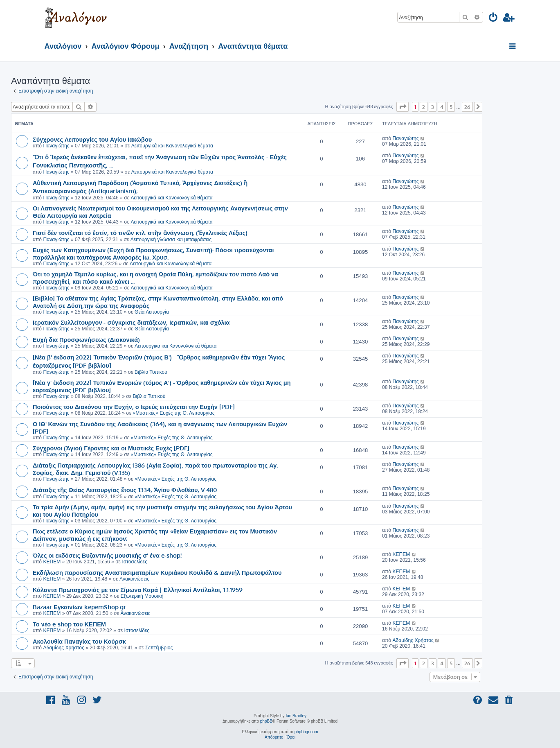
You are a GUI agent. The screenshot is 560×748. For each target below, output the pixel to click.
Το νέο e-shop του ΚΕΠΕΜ (69, 624)
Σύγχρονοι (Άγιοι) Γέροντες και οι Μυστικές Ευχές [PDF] (111, 448)
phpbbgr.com (306, 732)
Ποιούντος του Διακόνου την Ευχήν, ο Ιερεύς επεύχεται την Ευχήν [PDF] (134, 407)
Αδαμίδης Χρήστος (63, 648)
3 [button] (433, 107)
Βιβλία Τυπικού (151, 372)
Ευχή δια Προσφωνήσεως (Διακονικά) (86, 339)
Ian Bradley (296, 716)
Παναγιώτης (56, 146)
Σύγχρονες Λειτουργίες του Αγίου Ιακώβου (92, 139)
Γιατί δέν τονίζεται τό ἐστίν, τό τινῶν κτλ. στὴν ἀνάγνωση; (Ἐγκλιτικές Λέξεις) (140, 233)
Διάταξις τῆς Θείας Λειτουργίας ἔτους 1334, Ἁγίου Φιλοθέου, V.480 (125, 490)
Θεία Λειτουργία (152, 312)
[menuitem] (494, 19)
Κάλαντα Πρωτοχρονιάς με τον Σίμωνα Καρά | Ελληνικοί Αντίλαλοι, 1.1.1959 (138, 590)
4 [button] (442, 107)
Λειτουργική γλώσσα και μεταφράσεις (171, 240)
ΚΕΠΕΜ (52, 562)
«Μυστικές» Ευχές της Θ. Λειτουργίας (174, 413)
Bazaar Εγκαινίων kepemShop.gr (79, 607)
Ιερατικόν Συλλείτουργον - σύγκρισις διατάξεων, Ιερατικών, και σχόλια (131, 322)
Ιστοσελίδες (135, 562)
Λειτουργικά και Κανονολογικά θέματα (172, 146)
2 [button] (424, 107)
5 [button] (451, 107)
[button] (403, 107)
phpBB (266, 721)
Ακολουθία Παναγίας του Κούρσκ (79, 641)
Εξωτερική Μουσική (142, 596)
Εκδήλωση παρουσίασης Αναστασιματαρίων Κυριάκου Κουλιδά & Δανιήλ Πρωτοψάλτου (157, 572)
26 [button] (467, 107)
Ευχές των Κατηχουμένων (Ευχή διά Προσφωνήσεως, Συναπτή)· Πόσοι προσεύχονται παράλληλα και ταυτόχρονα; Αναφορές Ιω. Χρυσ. (153, 253)
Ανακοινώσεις (134, 579)
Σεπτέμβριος (159, 648)
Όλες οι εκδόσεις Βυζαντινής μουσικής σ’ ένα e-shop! (107, 555)
